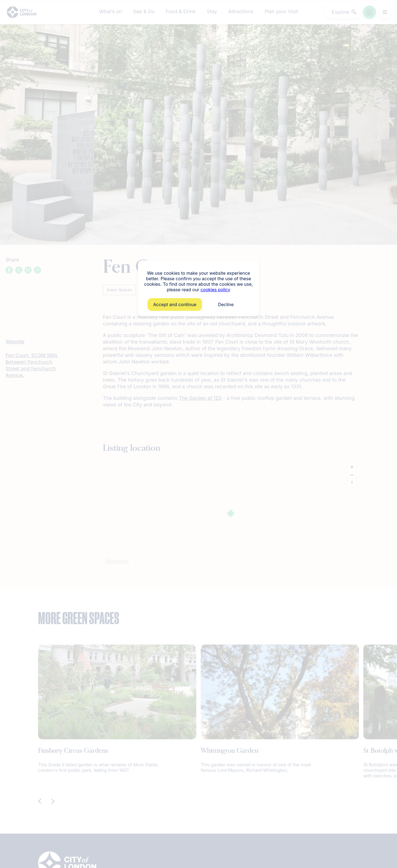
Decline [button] (226, 304)
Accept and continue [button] (175, 304)
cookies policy (215, 290)
